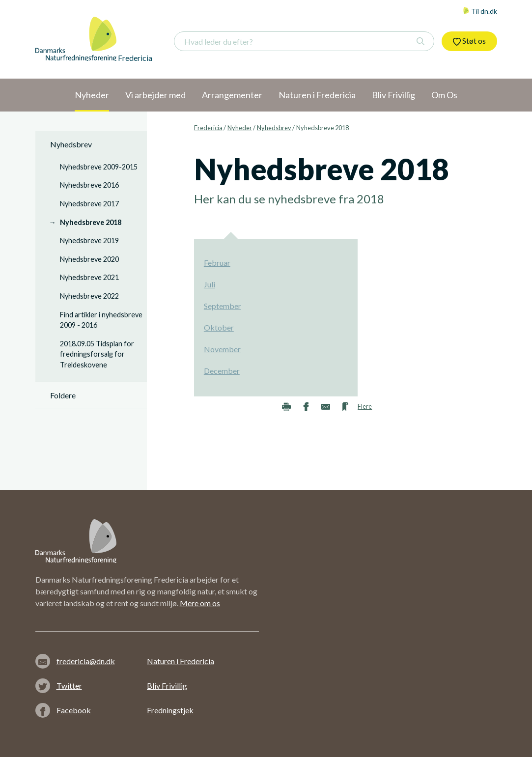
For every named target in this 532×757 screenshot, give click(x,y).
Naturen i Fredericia (181, 661)
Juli (210, 284)
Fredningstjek (170, 710)
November (222, 349)
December (222, 371)
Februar (217, 263)
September (223, 306)
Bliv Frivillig (167, 686)
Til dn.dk (480, 11)
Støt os (469, 41)
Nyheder (240, 128)
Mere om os (200, 603)
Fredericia (208, 128)
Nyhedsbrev (274, 128)
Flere (365, 406)
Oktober (219, 327)
